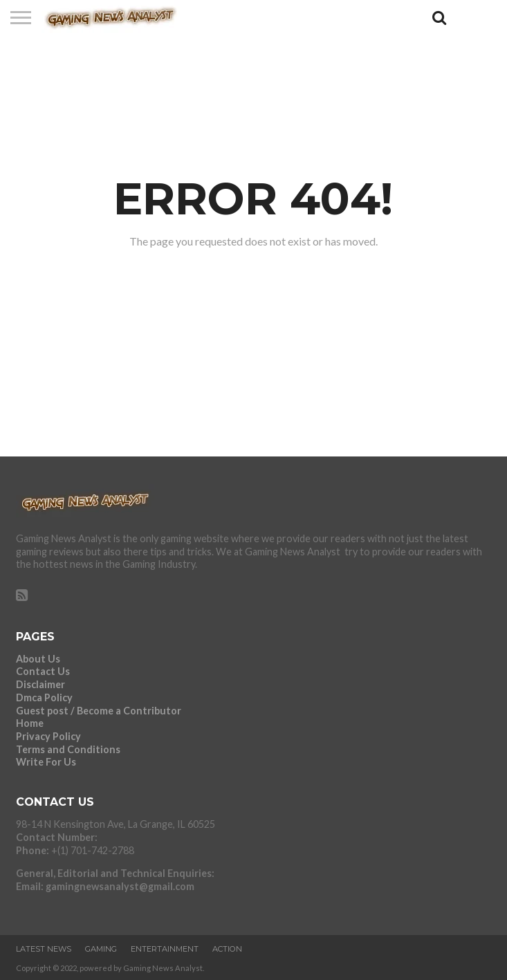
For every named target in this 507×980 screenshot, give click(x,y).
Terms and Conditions (68, 749)
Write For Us (46, 762)
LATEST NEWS (44, 949)
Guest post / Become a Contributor (99, 711)
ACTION (227, 949)
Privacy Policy (48, 736)
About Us (38, 659)
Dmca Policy (44, 697)
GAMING (101, 949)
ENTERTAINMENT (165, 949)
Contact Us (43, 671)
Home (30, 723)
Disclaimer (40, 684)
